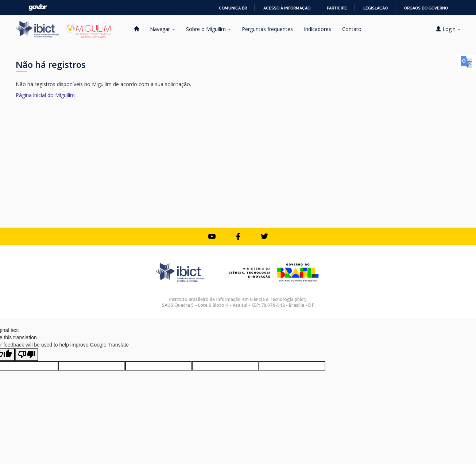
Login (448, 29)
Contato (352, 29)
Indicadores (318, 29)
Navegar (162, 29)
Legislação (376, 8)
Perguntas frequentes (267, 29)
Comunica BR (233, 8)
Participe (337, 8)
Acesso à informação (287, 8)
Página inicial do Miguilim (45, 95)
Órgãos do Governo (426, 8)
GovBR (38, 7)
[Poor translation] (27, 355)
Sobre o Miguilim (208, 29)
